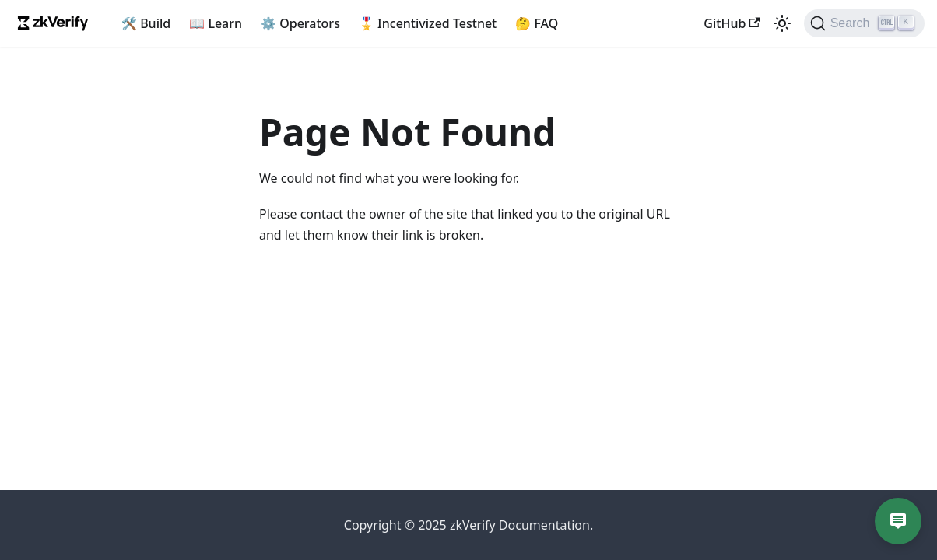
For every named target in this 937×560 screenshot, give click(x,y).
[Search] (864, 23)
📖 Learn (216, 23)
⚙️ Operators (300, 23)
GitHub (732, 23)
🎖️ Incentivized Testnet (428, 23)
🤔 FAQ (537, 23)
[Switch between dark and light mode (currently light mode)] (782, 23)
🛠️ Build (146, 23)
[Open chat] (898, 521)
